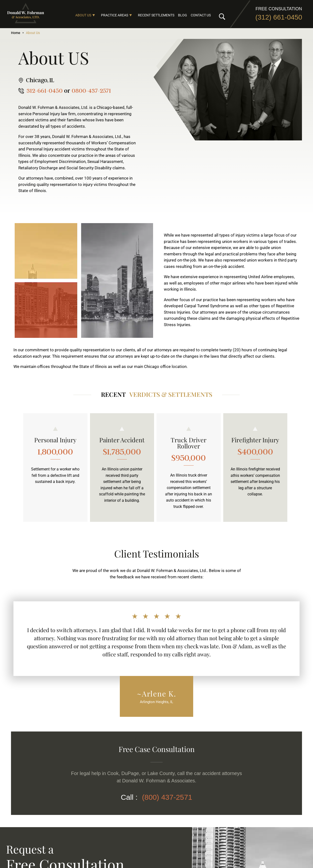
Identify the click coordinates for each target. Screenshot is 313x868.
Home (16, 33)
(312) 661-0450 (279, 17)
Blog (183, 15)
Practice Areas (115, 15)
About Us (83, 15)
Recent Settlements (156, 15)
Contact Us (201, 15)
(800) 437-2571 (167, 797)
